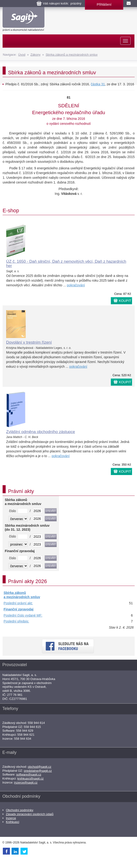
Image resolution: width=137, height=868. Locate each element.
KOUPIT (125, 301)
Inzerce (11, 818)
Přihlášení (104, 4)
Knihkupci (12, 822)
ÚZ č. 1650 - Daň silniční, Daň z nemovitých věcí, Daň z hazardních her (66, 264)
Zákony (35, 55)
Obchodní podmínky (20, 810)
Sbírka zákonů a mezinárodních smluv (71, 55)
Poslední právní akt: (18, 603)
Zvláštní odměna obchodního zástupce (41, 432)
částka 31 (98, 84)
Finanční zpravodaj (19, 609)
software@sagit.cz (29, 774)
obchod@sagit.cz (40, 767)
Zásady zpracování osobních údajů (30, 814)
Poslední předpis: (16, 621)
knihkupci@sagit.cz (31, 778)
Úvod (22, 55)
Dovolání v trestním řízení (29, 342)
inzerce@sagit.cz (26, 782)
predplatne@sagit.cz (38, 771)
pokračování (76, 285)
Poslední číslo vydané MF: (23, 615)
